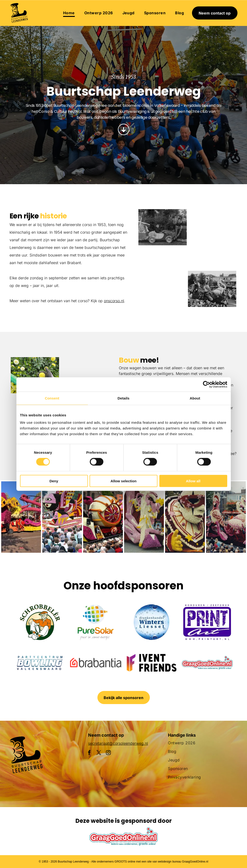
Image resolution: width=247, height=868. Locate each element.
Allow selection (123, 481)
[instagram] (108, 753)
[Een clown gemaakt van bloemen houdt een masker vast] (185, 517)
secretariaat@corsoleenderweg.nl (118, 743)
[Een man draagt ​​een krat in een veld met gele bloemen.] (35, 375)
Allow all (193, 481)
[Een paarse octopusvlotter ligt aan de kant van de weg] (21, 517)
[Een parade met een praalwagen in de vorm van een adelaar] (212, 239)
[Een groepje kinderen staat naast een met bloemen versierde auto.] (163, 227)
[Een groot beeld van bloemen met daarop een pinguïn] (144, 517)
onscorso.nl (114, 301)
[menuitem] (69, 13)
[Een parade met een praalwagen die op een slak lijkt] (103, 517)
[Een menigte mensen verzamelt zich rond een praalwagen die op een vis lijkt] (62, 517)
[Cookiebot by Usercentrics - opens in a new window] (206, 384)
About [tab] (195, 398)
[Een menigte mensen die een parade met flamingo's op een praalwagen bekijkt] (212, 289)
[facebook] (89, 753)
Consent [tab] (52, 398)
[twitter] (99, 753)
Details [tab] (124, 398)
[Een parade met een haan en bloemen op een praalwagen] (163, 277)
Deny (54, 481)
